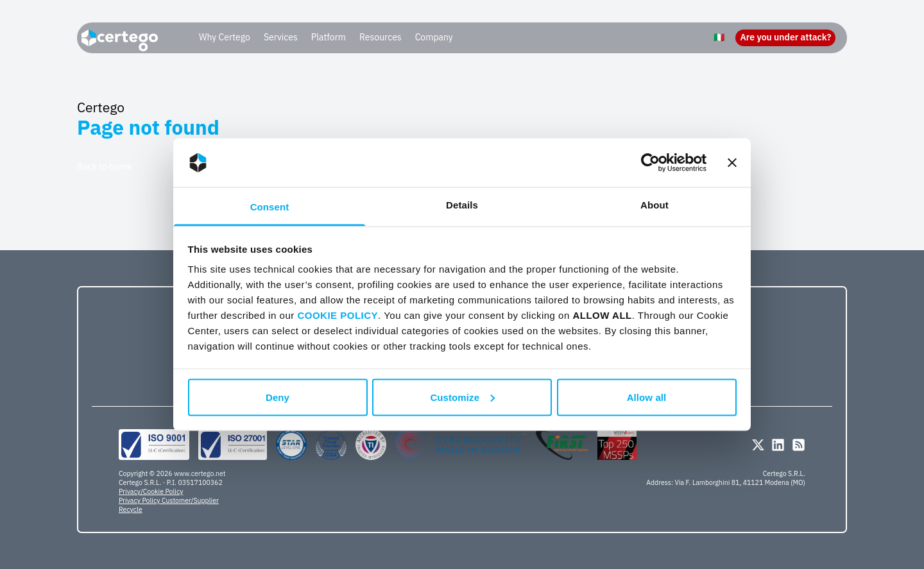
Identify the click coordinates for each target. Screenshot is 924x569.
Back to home (105, 167)
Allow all (647, 397)
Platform (329, 37)
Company (434, 37)
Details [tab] (462, 205)
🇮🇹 (719, 37)
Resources (381, 37)
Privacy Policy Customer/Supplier (169, 500)
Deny (278, 397)
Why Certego (225, 37)
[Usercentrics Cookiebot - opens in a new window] (650, 163)
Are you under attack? (785, 37)
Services (281, 37)
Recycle (131, 509)
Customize (462, 397)
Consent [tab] (270, 207)
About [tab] (654, 205)
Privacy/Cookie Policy (151, 491)
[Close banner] (732, 163)
